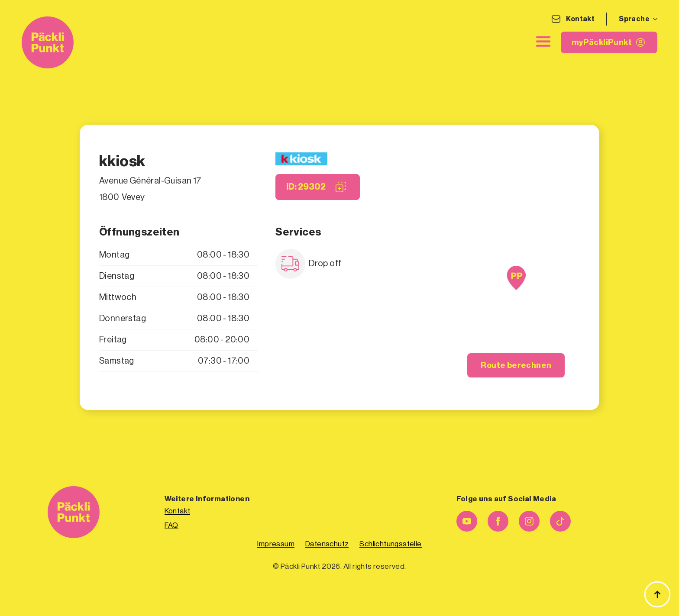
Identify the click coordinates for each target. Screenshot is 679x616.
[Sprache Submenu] (653, 19)
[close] (543, 42)
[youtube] (467, 521)
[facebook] (498, 521)
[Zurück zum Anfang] (657, 594)
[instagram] (529, 521)
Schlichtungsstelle (390, 544)
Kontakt (580, 19)
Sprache (634, 19)
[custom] (560, 521)
